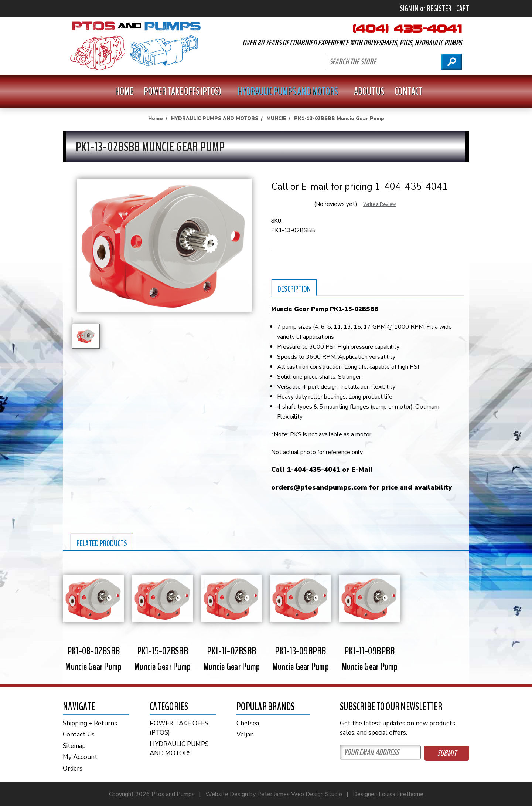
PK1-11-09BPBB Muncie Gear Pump (370, 659)
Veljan (245, 734)
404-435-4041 (407, 28)
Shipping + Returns (90, 723)
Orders (73, 768)
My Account (80, 757)
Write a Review (380, 204)
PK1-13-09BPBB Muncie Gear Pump (301, 659)
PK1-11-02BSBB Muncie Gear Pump (231, 659)
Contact (408, 91)
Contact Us (79, 734)
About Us (369, 91)
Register (439, 9)
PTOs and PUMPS (135, 46)
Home (124, 91)
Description (294, 289)
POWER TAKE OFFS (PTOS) (185, 91)
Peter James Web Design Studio (300, 794)
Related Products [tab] (102, 543)
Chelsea (248, 723)
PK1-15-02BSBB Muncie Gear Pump (162, 659)
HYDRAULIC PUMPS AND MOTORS (291, 91)
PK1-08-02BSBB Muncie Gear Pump (93, 659)
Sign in (409, 9)
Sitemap (74, 746)
